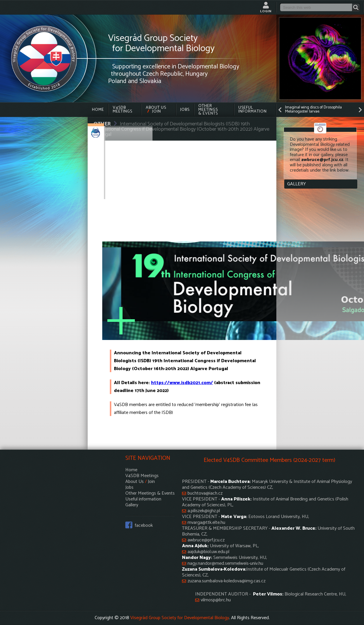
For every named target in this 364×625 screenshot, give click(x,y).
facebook (144, 525)
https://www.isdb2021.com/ (182, 383)
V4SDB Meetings (123, 110)
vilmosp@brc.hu (216, 600)
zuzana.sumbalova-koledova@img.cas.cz (227, 581)
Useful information (253, 110)
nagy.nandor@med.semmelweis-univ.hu (225, 564)
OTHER (102, 124)
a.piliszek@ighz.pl (204, 511)
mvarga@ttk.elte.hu (206, 523)
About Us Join (156, 110)
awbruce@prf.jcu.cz (206, 540)
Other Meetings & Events (208, 110)
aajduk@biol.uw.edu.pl (208, 552)
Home (98, 110)
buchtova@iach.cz (205, 493)
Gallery (297, 184)
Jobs (185, 110)
